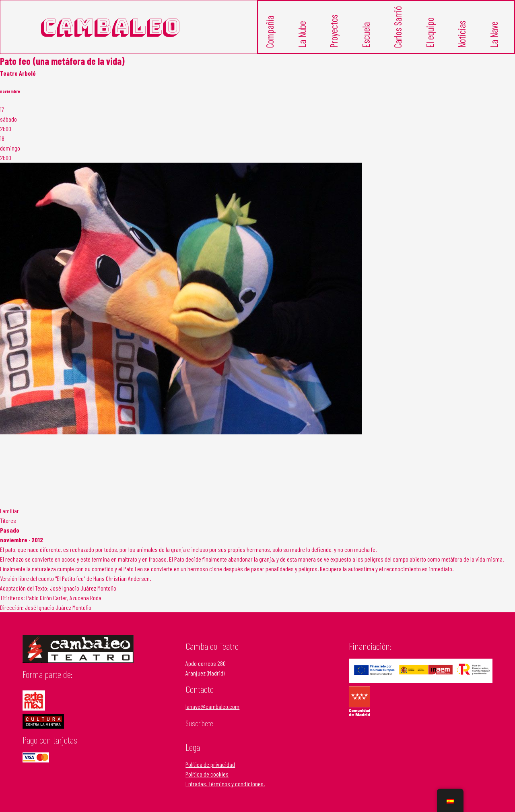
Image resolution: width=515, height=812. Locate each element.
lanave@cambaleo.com (212, 708)
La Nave (495, 39)
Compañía (271, 36)
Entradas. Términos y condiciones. (225, 784)
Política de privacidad (210, 765)
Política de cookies (207, 775)
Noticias (463, 38)
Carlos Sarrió (399, 33)
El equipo (431, 37)
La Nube (303, 38)
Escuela (367, 39)
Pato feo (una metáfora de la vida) (62, 62)
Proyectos (335, 36)
